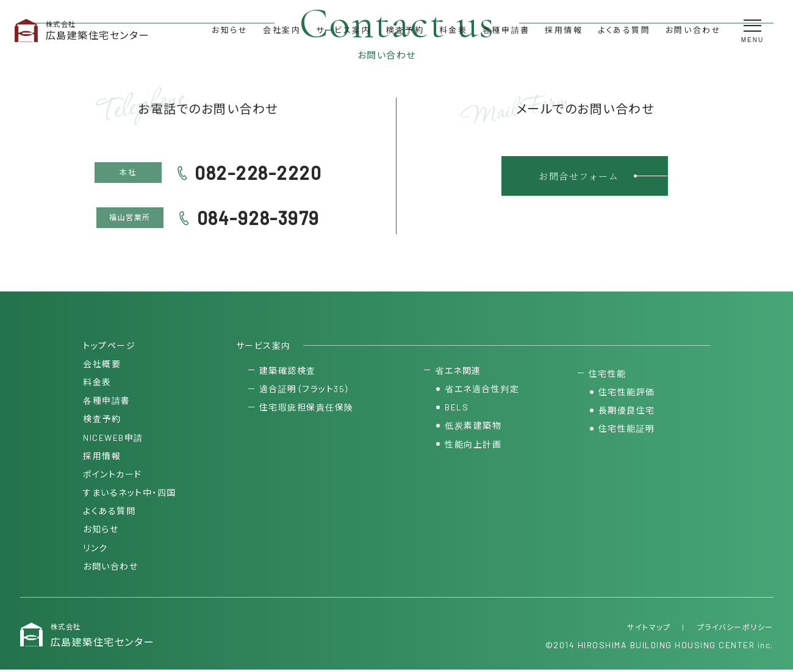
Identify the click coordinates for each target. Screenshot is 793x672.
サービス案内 (344, 30)
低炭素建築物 (473, 427)
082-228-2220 (258, 173)
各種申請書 (506, 30)
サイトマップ (649, 629)
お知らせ (230, 30)
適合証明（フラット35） (305, 391)
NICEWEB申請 (113, 439)
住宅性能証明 (627, 430)
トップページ (109, 347)
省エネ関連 (458, 372)
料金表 (454, 30)
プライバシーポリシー (735, 629)
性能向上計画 (473, 445)
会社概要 (102, 365)
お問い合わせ (694, 30)
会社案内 (282, 30)
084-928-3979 (258, 218)
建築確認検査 (288, 372)
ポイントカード (113, 475)
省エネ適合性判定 (482, 391)
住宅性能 (608, 375)
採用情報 (564, 30)
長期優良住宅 (627, 412)
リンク (95, 549)
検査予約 (405, 30)
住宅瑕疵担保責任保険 (307, 409)
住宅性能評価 (627, 394)
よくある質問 (624, 30)
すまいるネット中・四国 (130, 494)
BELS (457, 409)
